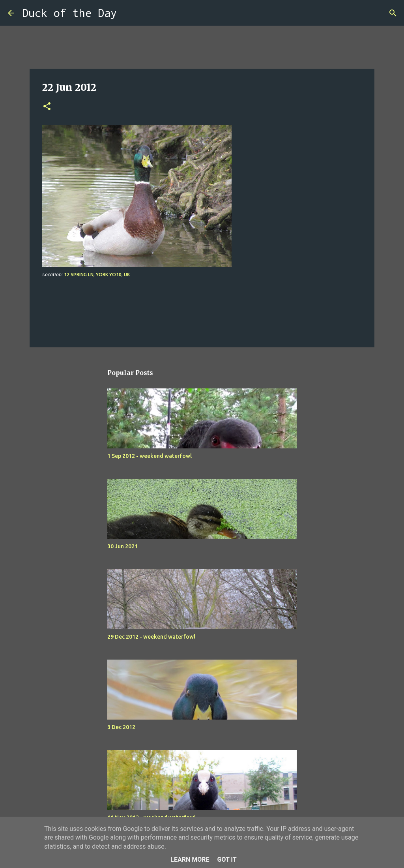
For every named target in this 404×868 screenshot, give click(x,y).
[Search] (128, 13)
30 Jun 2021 (123, 546)
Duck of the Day (69, 13)
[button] (47, 107)
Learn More (190, 860)
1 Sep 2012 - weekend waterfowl (150, 456)
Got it (227, 860)
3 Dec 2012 (121, 727)
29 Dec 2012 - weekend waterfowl (151, 637)
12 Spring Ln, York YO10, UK (97, 275)
